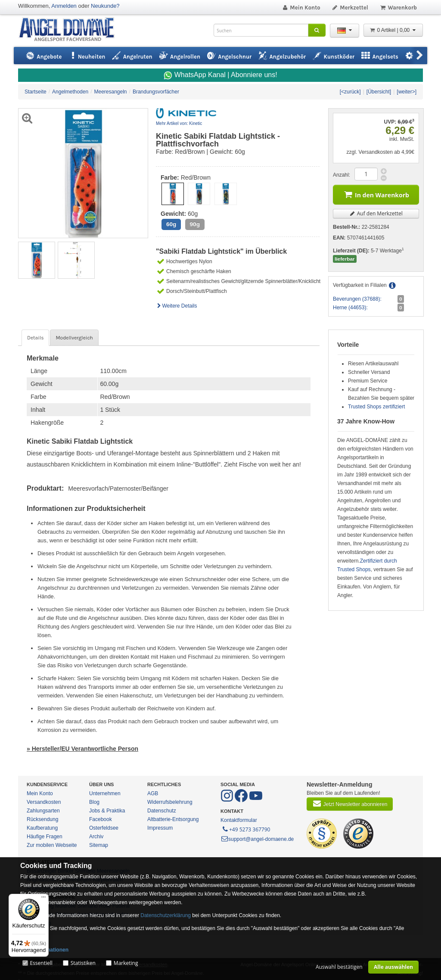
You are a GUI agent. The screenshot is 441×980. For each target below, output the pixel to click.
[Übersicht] (379, 92)
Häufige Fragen (45, 837)
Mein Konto (301, 8)
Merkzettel (350, 8)
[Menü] (43, 899)
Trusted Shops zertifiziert (376, 407)
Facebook (101, 819)
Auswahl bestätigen (339, 967)
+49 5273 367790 (246, 829)
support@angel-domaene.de (257, 839)
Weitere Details (177, 306)
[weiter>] (407, 92)
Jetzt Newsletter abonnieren (350, 803)
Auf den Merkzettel (376, 213)
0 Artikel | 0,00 (393, 30)
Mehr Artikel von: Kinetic (179, 123)
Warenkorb (398, 8)
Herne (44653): (350, 308)
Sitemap (99, 845)
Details (35, 338)
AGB (153, 793)
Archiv (96, 837)
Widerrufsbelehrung (170, 802)
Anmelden (64, 6)
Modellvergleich (74, 338)
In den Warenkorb (376, 194)
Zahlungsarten (43, 811)
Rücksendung (42, 819)
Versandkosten (44, 802)
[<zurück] (350, 92)
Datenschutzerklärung (166, 915)
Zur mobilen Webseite (52, 845)
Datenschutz (162, 811)
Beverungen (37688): (357, 299)
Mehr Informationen (44, 950)
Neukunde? (105, 6)
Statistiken (83, 963)
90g (195, 224)
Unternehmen (105, 793)
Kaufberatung (42, 828)
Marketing (126, 963)
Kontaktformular (239, 820)
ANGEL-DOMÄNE (71, 30)
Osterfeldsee (104, 828)
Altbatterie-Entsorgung (173, 819)
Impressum (160, 828)
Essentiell (41, 963)
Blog (94, 802)
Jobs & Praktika (107, 811)
